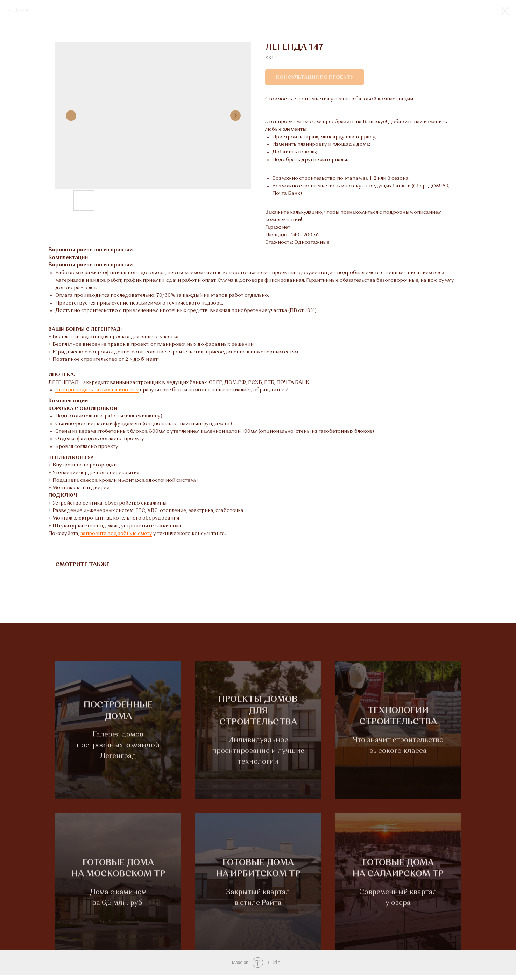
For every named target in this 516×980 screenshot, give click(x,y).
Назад (21, 10)
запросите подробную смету (116, 534)
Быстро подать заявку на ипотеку (97, 390)
